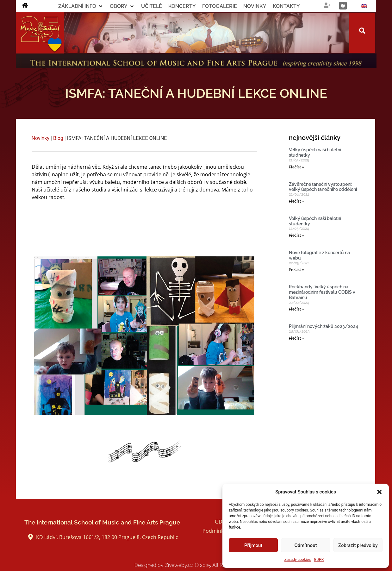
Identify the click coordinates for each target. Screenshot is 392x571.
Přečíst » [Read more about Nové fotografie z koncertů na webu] (296, 270)
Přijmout (253, 545)
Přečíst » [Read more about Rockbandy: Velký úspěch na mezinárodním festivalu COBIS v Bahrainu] (296, 309)
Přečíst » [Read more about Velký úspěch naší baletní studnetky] (296, 167)
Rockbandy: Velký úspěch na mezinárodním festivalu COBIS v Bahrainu (322, 292)
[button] (379, 492)
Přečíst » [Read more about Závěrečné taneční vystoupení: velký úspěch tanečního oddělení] (296, 201)
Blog (58, 138)
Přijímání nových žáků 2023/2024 (324, 326)
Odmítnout (306, 545)
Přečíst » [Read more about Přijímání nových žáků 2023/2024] (296, 338)
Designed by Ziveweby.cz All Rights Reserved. (196, 565)
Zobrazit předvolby (358, 545)
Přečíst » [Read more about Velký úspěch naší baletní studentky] (296, 235)
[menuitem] (364, 6)
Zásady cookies (298, 560)
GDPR (319, 560)
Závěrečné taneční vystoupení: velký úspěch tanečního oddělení (323, 187)
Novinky (41, 138)
